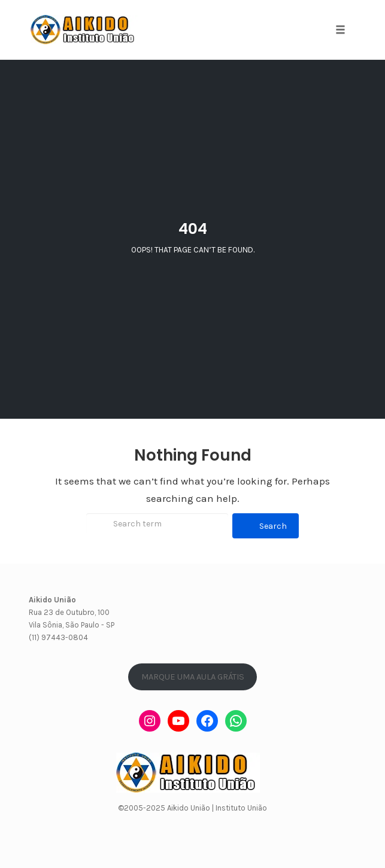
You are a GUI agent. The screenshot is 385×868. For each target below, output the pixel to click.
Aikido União (189, 808)
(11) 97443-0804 (58, 637)
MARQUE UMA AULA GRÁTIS (193, 677)
